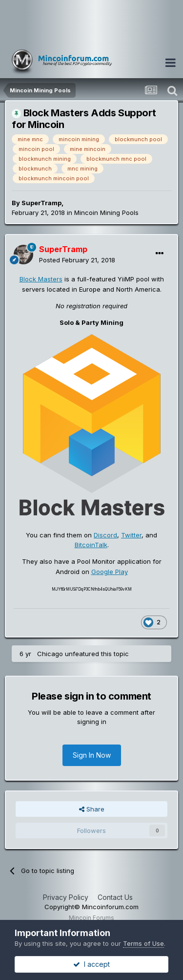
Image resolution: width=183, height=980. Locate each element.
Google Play (110, 572)
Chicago (50, 654)
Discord (105, 535)
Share (92, 809)
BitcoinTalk (91, 545)
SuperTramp (41, 203)
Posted (77, 260)
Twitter (131, 535)
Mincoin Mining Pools (106, 213)
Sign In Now (92, 755)
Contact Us (115, 897)
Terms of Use (143, 943)
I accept (91, 964)
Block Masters (41, 279)
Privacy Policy (66, 897)
